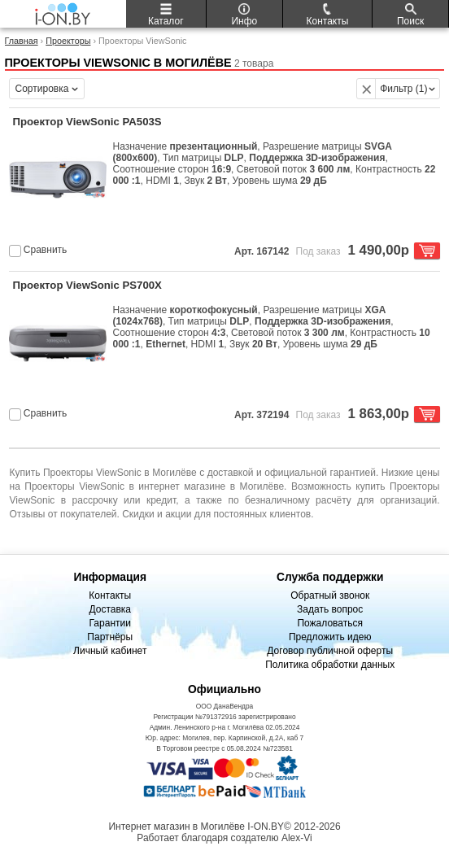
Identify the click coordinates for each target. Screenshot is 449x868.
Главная (22, 41)
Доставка (110, 609)
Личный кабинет (110, 651)
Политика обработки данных (330, 665)
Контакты (110, 595)
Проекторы (68, 41)
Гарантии (110, 623)
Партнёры (110, 637)
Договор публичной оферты (330, 651)
